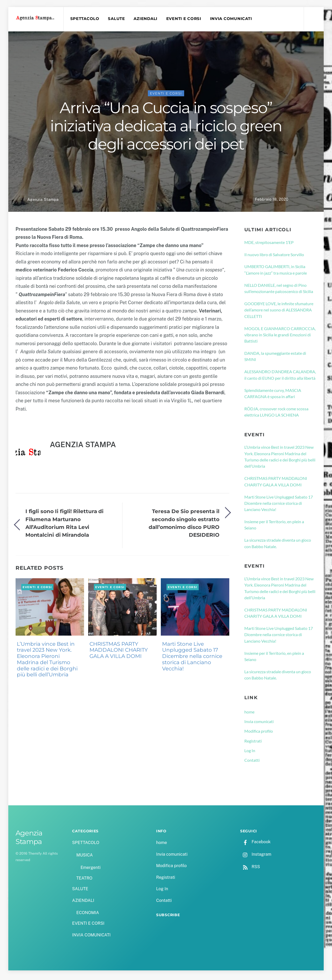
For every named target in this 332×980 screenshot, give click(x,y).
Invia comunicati (259, 724)
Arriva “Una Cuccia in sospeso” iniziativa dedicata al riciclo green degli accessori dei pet (166, 128)
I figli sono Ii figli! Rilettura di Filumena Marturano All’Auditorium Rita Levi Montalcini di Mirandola (64, 526)
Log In (250, 753)
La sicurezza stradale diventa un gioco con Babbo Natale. (278, 546)
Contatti (252, 763)
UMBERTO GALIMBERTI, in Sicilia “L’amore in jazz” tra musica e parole (276, 272)
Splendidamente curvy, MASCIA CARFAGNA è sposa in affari (273, 396)
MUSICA (84, 858)
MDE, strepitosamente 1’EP (269, 245)
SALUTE (118, 19)
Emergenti (90, 870)
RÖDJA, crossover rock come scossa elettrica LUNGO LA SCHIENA (276, 414)
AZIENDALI (148, 19)
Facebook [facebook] (255, 844)
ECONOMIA (88, 915)
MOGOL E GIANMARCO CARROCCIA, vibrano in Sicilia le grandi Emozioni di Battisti (280, 337)
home (249, 714)
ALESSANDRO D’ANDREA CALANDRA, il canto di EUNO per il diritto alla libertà (280, 377)
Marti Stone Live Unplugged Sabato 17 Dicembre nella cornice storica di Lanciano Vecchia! (192, 659)
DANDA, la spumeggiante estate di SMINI (275, 359)
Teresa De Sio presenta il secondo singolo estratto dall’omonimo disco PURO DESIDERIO (184, 526)
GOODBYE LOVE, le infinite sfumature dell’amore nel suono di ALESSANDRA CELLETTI (279, 312)
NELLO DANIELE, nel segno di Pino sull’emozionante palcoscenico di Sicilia (279, 291)
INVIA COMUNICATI (233, 19)
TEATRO (84, 881)
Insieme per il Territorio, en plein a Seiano (274, 527)
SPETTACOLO (87, 19)
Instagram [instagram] (256, 857)
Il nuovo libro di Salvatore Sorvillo (274, 257)
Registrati (253, 743)
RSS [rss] (250, 869)
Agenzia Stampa (43, 202)
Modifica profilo (259, 734)
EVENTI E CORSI (186, 19)
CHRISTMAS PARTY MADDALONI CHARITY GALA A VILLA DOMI (119, 652)
